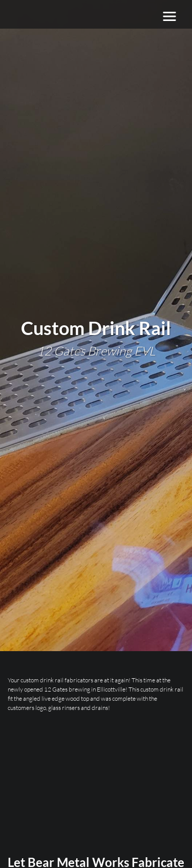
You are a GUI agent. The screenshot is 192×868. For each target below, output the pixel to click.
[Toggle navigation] (169, 16)
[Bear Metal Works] (70, 16)
